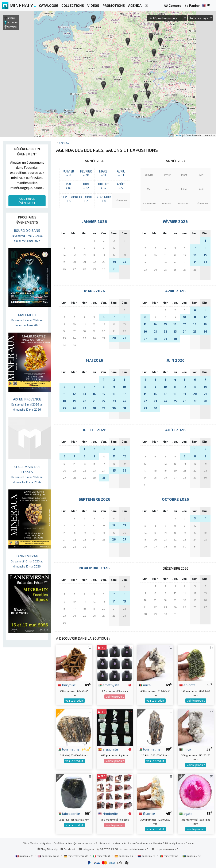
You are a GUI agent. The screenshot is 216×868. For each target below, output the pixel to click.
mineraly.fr (24, 856)
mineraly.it (102, 856)
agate (186, 813)
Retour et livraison (110, 843)
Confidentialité (62, 843)
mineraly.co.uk (49, 856)
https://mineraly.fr (167, 849)
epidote (187, 685)
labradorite (69, 813)
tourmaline (69, 749)
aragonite (108, 749)
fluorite (147, 813)
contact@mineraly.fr (136, 849)
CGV (25, 843)
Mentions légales (40, 843)
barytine (67, 685)
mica (145, 685)
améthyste (109, 685)
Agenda (64, 143)
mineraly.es (124, 856)
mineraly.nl (147, 856)
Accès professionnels (137, 843)
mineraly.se (192, 856)
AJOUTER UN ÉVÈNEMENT (27, 201)
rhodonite (108, 813)
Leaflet (178, 135)
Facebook (68, 849)
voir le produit (74, 701)
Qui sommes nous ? (85, 843)
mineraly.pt (169, 856)
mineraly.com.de (76, 856)
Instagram (86, 849)
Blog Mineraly (48, 849)
